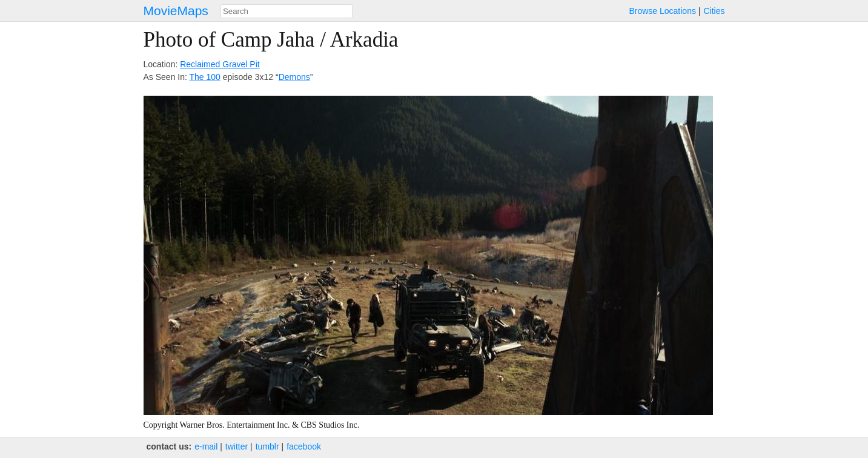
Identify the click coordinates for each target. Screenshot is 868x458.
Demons (294, 77)
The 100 (205, 77)
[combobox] (287, 11)
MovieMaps (176, 11)
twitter (237, 446)
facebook (304, 446)
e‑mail (206, 446)
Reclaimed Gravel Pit (220, 64)
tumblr (267, 446)
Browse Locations (662, 11)
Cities (714, 11)
